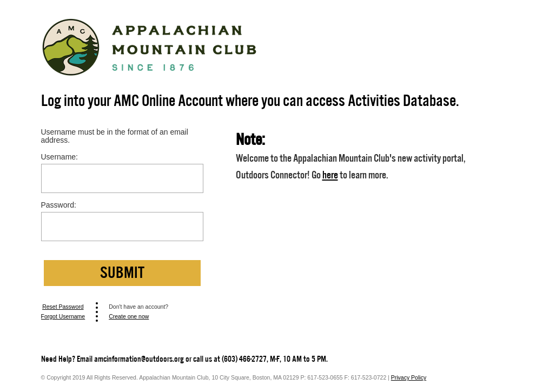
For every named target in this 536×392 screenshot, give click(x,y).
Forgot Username (63, 316)
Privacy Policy (409, 377)
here (330, 175)
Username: (59, 157)
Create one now (129, 316)
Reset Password (63, 307)
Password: (59, 205)
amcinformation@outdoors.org (139, 359)
